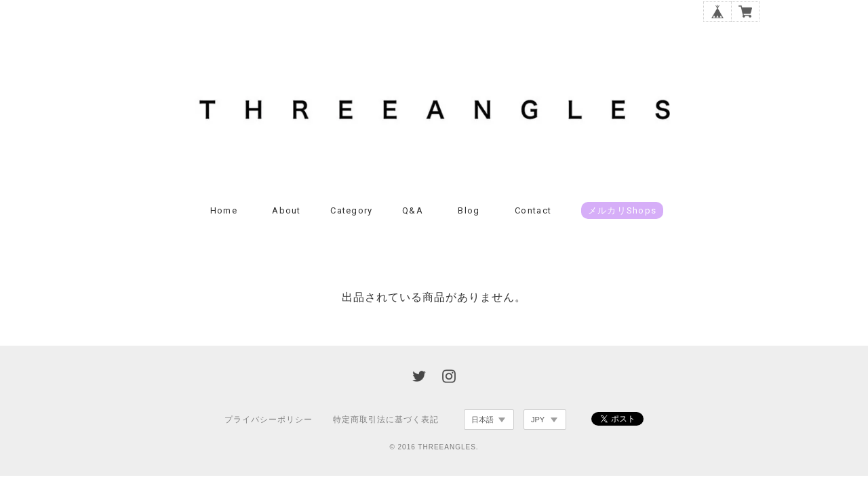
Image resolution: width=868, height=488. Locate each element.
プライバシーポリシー (269, 420)
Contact (533, 210)
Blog (469, 210)
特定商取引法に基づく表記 (386, 420)
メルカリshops (623, 210)
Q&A (413, 210)
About (287, 210)
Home (224, 210)
